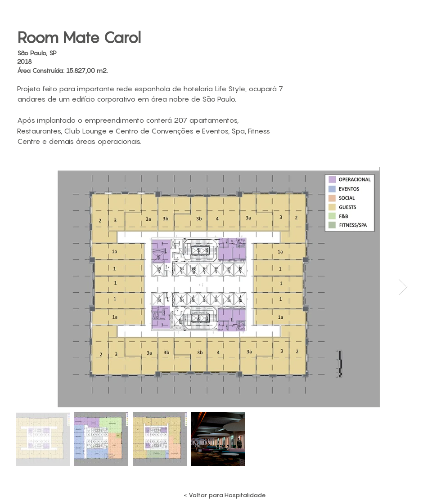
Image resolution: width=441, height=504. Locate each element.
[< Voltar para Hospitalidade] (225, 495)
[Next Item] (403, 287)
